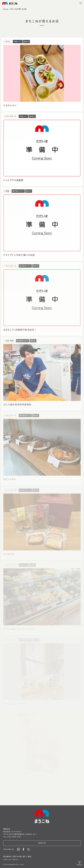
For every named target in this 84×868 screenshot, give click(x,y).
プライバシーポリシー (11, 860)
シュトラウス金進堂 (13, 180)
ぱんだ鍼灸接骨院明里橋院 (17, 405)
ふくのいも (9, 554)
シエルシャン (10, 105)
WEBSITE (42, 843)
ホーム (6, 9)
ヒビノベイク (10, 479)
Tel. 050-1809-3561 (12, 837)
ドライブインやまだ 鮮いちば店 (19, 255)
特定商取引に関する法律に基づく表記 (17, 856)
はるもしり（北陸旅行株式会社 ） (20, 330)
